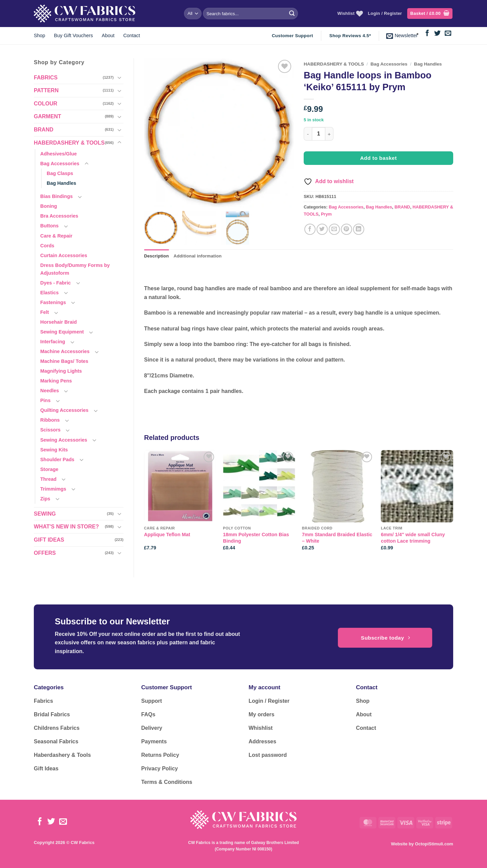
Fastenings (53, 302)
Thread (48, 479)
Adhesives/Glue (59, 154)
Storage (49, 469)
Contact (132, 35)
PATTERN (46, 90)
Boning (49, 206)
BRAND (44, 130)
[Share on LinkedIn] (359, 229)
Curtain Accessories (64, 255)
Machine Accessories (65, 351)
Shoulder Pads (57, 460)
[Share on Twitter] (322, 229)
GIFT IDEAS (49, 540)
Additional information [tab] (198, 256)
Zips (45, 499)
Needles (50, 391)
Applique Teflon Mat (167, 535)
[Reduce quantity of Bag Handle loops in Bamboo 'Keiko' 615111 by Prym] (308, 134)
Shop (40, 35)
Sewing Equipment (62, 332)
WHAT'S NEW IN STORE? (66, 527)
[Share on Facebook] (310, 229)
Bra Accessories (59, 216)
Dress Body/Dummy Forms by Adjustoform (75, 269)
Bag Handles (61, 183)
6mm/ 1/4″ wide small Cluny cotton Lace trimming (413, 538)
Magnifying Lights (61, 371)
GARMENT (48, 116)
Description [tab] (156, 256)
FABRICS (46, 78)
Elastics (49, 293)
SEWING (45, 514)
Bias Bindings (56, 196)
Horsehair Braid (59, 322)
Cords (47, 246)
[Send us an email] (448, 34)
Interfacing (53, 342)
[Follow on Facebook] (427, 34)
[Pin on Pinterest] (346, 229)
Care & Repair (56, 236)
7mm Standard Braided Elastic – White (337, 538)
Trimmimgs (53, 489)
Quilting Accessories (64, 410)
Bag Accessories (60, 164)
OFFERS (45, 553)
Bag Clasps (60, 173)
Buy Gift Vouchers (74, 35)
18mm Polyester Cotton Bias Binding (256, 538)
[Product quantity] (319, 134)
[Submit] (292, 14)
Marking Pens (56, 381)
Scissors (50, 430)
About (108, 35)
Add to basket (379, 158)
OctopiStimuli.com (434, 844)
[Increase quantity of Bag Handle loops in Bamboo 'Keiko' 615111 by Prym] (329, 134)
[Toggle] (119, 77)
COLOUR (45, 104)
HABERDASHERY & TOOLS (69, 143)
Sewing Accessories (64, 440)
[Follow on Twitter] (437, 34)
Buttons (49, 226)
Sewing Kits (54, 450)
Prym (326, 214)
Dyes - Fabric (55, 283)
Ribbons (50, 420)
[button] (430, 14)
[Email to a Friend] (334, 229)
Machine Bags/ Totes (64, 361)
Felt (45, 312)
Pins (45, 400)
